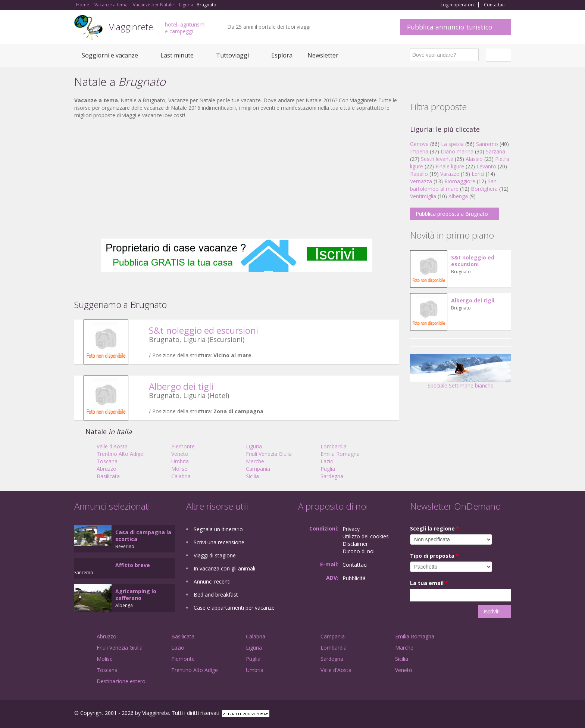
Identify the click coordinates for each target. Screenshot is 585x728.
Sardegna (332, 476)
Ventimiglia (424, 196)
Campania (258, 469)
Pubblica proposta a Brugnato (452, 214)
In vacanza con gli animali (224, 568)
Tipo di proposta (434, 556)
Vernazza (421, 181)
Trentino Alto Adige (120, 454)
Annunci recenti (212, 581)
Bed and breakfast (216, 595)
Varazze (450, 174)
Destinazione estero (121, 681)
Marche (255, 461)
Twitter (489, 714)
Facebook (455, 714)
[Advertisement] (237, 179)
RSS (507, 714)
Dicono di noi (359, 551)
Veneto (180, 454)
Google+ (471, 714)
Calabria (181, 476)
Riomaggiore (460, 181)
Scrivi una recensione (219, 542)
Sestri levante (437, 159)
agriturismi (193, 24)
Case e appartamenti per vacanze (234, 608)
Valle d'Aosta (112, 446)
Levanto (486, 166)
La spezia (452, 144)
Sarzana (495, 151)
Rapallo (419, 174)
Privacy (351, 529)
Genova (419, 144)
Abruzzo (107, 469)
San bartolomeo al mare (453, 185)
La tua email (429, 583)
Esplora (282, 55)
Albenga (458, 196)
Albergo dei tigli (181, 386)
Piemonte (183, 446)
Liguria (254, 446)
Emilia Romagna (340, 454)
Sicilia (252, 476)
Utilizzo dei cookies (366, 536)
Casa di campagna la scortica (143, 536)
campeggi (181, 31)
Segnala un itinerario (218, 529)
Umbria (180, 461)
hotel (171, 24)
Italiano (500, 55)
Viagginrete (131, 27)
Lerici (478, 174)
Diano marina (457, 151)
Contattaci (495, 5)
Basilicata (108, 476)
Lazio (327, 461)
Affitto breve (133, 565)
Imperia (419, 151)
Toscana (107, 461)
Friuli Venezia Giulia (269, 454)
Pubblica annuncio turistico (450, 27)
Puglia (328, 469)
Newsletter (323, 55)
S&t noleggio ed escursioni (204, 330)
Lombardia (334, 446)
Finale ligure (450, 166)
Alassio (474, 159)
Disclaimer (355, 544)
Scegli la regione (435, 528)
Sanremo (487, 144)
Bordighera (484, 189)
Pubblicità (354, 578)
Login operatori (457, 5)
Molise (179, 469)
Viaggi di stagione (215, 555)
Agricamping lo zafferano (136, 595)
